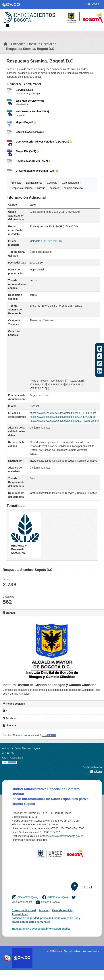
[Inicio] (5, 44)
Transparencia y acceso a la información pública (41, 929)
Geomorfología (71, 183)
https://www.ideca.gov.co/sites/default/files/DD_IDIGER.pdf (63, 413)
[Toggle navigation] (7, 26)
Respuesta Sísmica (22, 188)
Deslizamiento (34, 183)
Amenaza (16, 183)
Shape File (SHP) (27, 151)
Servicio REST (24, 90)
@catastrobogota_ (28, 897)
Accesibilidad (20, 914)
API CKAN (8, 753)
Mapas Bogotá (26, 122)
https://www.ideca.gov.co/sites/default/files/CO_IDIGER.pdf (63, 417)
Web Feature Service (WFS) (32, 111)
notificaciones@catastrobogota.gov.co (62, 836)
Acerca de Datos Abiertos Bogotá (21, 748)
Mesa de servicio (62, 910)
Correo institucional (24, 910)
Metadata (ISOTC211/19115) (46, 241)
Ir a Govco (92, 4)
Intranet (44, 910)
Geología (52, 183)
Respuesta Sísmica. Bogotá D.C (30, 49)
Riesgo (41, 188)
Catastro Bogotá (50, 902)
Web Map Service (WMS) (30, 101)
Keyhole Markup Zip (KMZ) (33, 161)
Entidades (18, 44)
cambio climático (73, 188)
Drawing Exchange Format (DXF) (37, 171)
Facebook (10, 718)
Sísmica (55, 188)
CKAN (92, 771)
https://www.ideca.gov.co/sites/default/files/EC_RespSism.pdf (64, 421)
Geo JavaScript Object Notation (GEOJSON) (44, 142)
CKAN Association (13, 758)
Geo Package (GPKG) (30, 132)
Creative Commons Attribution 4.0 (22, 735)
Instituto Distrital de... (44, 44)
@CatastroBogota (58, 897)
